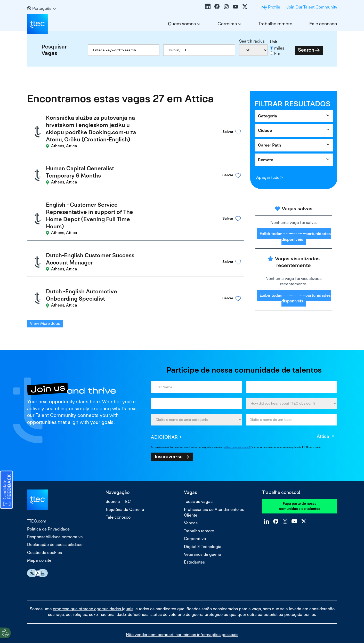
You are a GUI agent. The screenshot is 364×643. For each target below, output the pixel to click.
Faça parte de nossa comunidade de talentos (300, 488)
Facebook (217, 6)
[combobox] (199, 50)
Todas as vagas (198, 483)
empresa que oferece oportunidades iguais (93, 591)
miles (279, 48)
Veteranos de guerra (203, 536)
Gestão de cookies (45, 535)
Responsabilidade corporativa (55, 519)
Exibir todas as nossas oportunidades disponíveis (295, 236)
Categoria (268, 116)
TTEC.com (37, 503)
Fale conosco (323, 24)
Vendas (191, 505)
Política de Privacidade (48, 511)
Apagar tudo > (269, 177)
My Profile (271, 7)
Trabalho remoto (275, 24)
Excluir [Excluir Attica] (333, 419)
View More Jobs (45, 298)
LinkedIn (208, 6)
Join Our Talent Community (312, 7)
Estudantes (194, 544)
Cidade (265, 130)
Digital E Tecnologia (203, 529)
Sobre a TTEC (118, 483)
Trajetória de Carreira (125, 491)
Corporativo (195, 521)
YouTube (236, 6)
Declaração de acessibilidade (55, 527)
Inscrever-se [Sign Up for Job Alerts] (169, 438)
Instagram (226, 6)
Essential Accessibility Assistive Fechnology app (37, 555)
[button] (224, 128)
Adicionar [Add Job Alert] (164, 419)
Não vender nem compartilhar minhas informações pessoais (182, 617)
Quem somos (182, 24)
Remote (266, 160)
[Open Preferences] (5, 632)
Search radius (252, 41)
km (277, 53)
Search (306, 50)
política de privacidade (236, 429)
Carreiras (227, 24)
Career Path (269, 145)
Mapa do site (39, 542)
